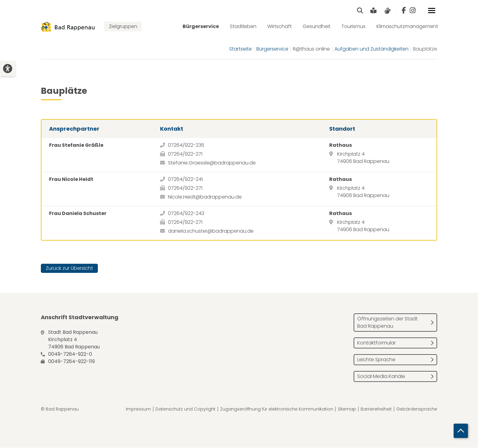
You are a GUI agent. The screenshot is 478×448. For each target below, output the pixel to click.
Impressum (138, 409)
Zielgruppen (123, 27)
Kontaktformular (376, 343)
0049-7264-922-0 (70, 354)
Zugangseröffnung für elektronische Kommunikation (277, 409)
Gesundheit (317, 27)
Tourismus (353, 27)
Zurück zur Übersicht (69, 268)
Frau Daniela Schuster (78, 214)
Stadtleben (243, 27)
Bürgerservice (201, 27)
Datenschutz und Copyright (185, 409)
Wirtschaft (280, 27)
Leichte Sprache (376, 360)
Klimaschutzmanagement (407, 27)
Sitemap (347, 409)
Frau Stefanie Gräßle (76, 145)
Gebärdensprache (417, 409)
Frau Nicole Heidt (71, 180)
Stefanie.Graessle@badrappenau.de (212, 163)
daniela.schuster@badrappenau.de (211, 231)
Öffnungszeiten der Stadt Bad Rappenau (387, 323)
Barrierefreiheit (376, 409)
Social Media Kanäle (381, 377)
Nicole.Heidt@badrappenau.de (205, 197)
